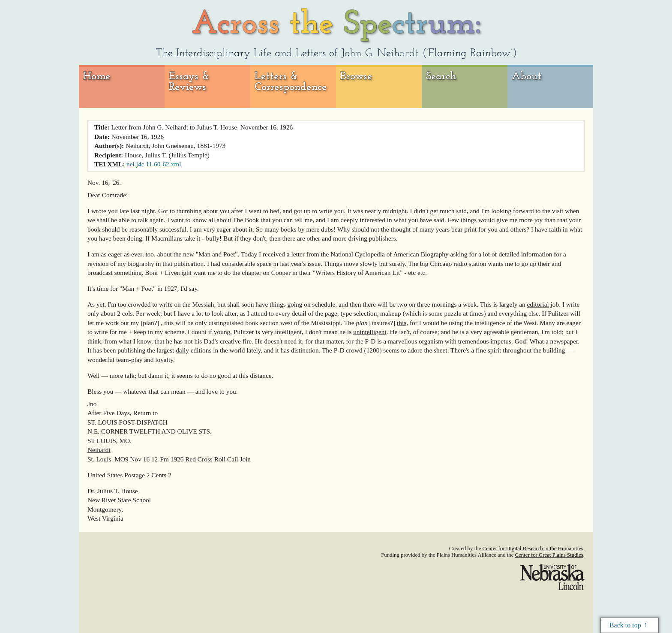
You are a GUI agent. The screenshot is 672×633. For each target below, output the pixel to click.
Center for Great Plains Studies (549, 555)
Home (97, 77)
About (527, 77)
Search (441, 77)
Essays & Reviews (189, 82)
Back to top (625, 625)
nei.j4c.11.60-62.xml (154, 164)
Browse (356, 77)
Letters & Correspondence (291, 82)
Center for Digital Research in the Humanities (533, 549)
